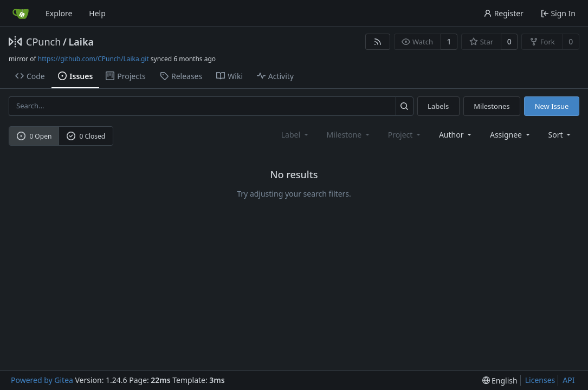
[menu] (561, 135)
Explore (59, 13)
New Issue (552, 106)
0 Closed (86, 136)
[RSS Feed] (378, 42)
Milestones (492, 106)
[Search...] (405, 106)
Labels (438, 106)
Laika (81, 42)
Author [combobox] (456, 135)
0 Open (34, 136)
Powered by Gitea (42, 380)
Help (97, 13)
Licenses (540, 380)
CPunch (43, 42)
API (568, 380)
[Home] (21, 14)
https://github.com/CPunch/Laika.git (93, 59)
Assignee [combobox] (511, 135)
